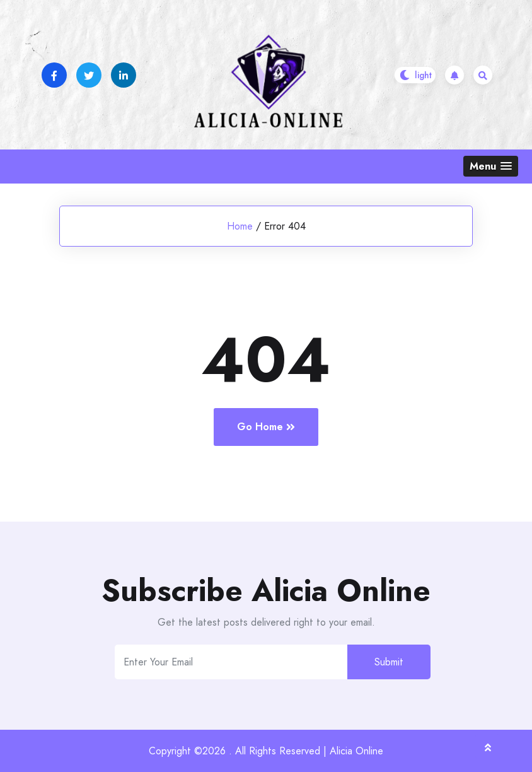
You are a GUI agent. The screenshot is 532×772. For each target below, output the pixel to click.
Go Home (266, 427)
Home (240, 226)
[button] (491, 166)
